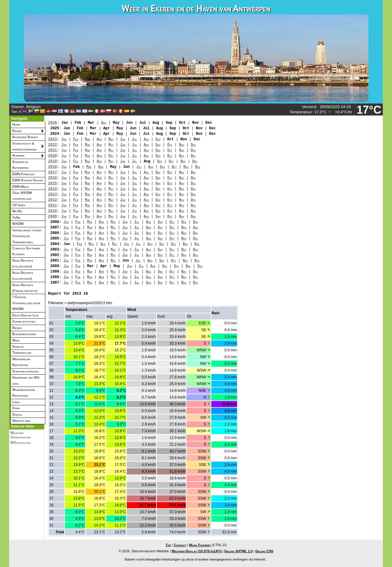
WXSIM (18, 224)
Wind (16, 340)
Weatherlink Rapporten (21, 362)
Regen (17, 328)
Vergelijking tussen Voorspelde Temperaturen (27, 236)
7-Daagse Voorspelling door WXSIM (26, 303)
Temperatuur (22, 353)
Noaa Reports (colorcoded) (23, 263)
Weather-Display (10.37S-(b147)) (197, 551)
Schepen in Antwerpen (20, 165)
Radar (17, 131)
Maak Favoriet (200, 545)
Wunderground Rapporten (24, 393)
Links (16, 402)
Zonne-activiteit (24, 321)
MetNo (17, 211)
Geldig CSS (264, 551)
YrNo (16, 217)
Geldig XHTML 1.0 (238, 551)
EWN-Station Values (28, 180)
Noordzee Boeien (25, 137)
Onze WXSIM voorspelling (22, 196)
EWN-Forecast (24, 174)
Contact (180, 545)
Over (16, 408)
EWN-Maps (21, 187)
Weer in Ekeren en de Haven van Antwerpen (196, 8)
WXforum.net (21, 443)
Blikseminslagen (24, 334)
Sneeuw (18, 346)
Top (168, 545)
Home (16, 124)
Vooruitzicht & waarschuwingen (24, 146)
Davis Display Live (25, 315)
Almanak (18, 155)
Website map (21, 421)
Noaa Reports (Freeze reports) (25, 288)
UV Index (19, 205)
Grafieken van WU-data (26, 380)
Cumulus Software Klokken (26, 251)
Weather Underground (21, 435)
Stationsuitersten (25, 371)
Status (17, 414)
